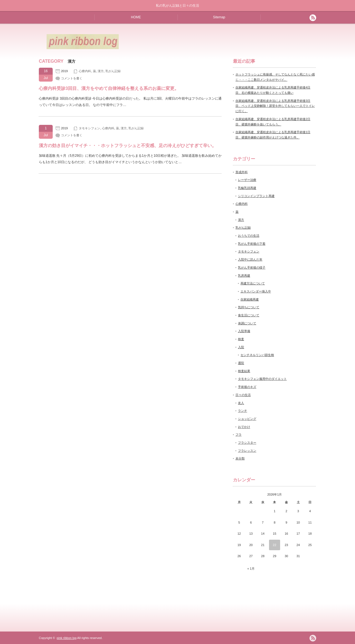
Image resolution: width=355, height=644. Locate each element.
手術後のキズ (247, 387)
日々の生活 (243, 395)
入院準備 (244, 331)
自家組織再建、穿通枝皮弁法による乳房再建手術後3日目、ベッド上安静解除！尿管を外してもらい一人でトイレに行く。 (275, 106)
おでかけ (244, 427)
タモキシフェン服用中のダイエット (262, 379)
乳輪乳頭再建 (247, 188)
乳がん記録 (113, 71)
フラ (239, 435)
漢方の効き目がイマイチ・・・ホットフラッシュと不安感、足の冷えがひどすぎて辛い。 (128, 146)
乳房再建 (244, 276)
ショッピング (247, 419)
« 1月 (251, 569)
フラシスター (247, 443)
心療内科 (85, 71)
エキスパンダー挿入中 (256, 291)
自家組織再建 (250, 299)
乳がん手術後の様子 (252, 267)
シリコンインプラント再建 (256, 196)
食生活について (249, 315)
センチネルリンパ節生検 (257, 355)
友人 (241, 403)
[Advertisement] (251, 41)
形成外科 (242, 172)
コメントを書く (72, 78)
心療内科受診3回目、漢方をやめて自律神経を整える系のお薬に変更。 (109, 88)
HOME (136, 17)
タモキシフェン (89, 128)
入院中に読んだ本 (250, 259)
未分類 (240, 458)
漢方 (101, 71)
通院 (241, 363)
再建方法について (253, 283)
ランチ (243, 411)
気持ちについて (249, 307)
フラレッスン (247, 451)
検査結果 (244, 371)
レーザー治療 (247, 180)
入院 (241, 347)
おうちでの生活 (249, 236)
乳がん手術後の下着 (252, 244)
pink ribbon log (67, 638)
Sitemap (219, 17)
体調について (247, 323)
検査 (241, 339)
